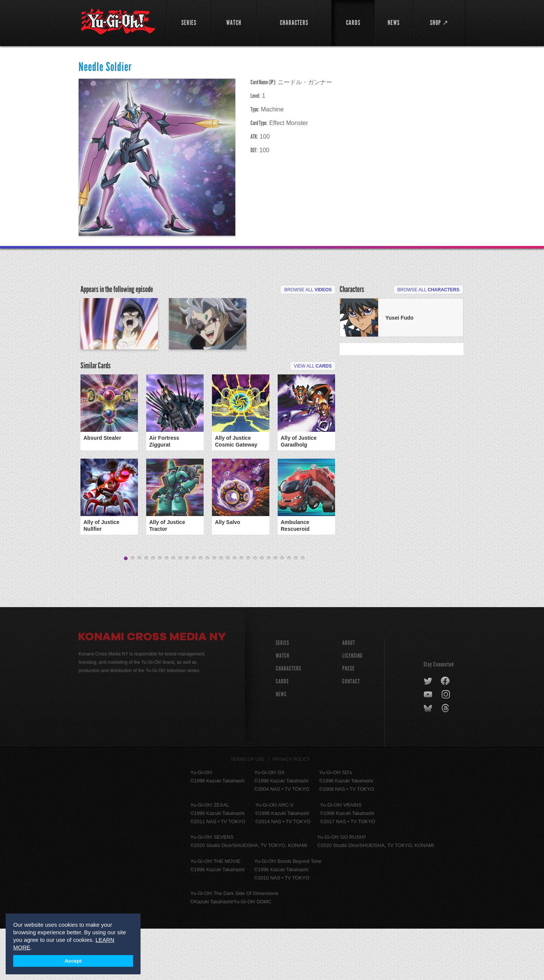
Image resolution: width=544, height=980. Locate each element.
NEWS (281, 746)
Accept (73, 961)
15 (221, 610)
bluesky (429, 760)
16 (228, 610)
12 (201, 610)
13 (207, 610)
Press (348, 720)
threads (446, 760)
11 (194, 610)
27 (303, 610)
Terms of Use (248, 811)
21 (262, 610)
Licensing (352, 707)
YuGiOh (118, 22)
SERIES (282, 694)
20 (255, 610)
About (349, 694)
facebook (446, 733)
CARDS (282, 733)
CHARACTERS (288, 720)
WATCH (283, 707)
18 (241, 610)
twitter (428, 733)
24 (282, 610)
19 (248, 610)
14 (214, 610)
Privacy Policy (291, 811)
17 (235, 610)
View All (313, 417)
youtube (429, 746)
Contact (351, 733)
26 (296, 610)
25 (289, 610)
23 (275, 610)
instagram (446, 746)
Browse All (308, 290)
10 (187, 610)
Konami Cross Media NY (152, 689)
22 (269, 610)
